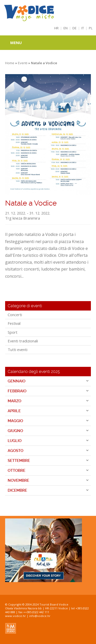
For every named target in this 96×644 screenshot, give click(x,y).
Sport (13, 332)
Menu (16, 43)
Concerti (15, 315)
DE (74, 28)
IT (83, 28)
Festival (14, 323)
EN (66, 28)
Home (10, 63)
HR (56, 28)
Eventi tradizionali (23, 341)
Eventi (23, 63)
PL (91, 28)
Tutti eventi (18, 350)
